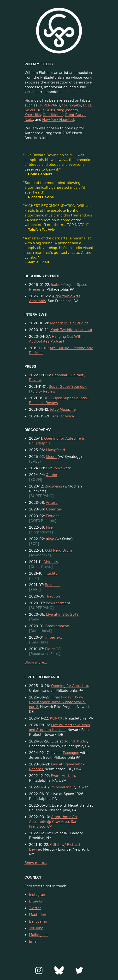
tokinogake (72, 105)
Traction (53, 596)
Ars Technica (63, 416)
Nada (29, 119)
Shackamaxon (57, 626)
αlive (50, 539)
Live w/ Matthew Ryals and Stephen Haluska (59, 727)
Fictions (53, 516)
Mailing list (38, 935)
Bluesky (36, 901)
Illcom (51, 456)
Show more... (36, 662)
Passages (71, 753)
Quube (51, 475)
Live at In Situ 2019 (62, 614)
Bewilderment (58, 603)
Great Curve (75, 115)
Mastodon (38, 914)
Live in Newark (58, 468)
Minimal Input (63, 787)
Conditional (53, 115)
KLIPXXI (57, 718)
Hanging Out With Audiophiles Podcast (56, 339)
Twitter (35, 908)
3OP (40, 110)
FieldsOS (53, 649)
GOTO (50, 110)
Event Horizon (63, 775)
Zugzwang (53, 486)
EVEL (87, 105)
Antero (52, 502)
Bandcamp (38, 921)
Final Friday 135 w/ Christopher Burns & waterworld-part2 (58, 702)
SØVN (30, 110)
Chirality (51, 562)
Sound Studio (75, 741)
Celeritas (54, 509)
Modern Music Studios (69, 323)
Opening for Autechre (70, 686)
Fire (49, 527)
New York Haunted (58, 119)
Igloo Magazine (63, 409)
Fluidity (51, 573)
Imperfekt (54, 637)
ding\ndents (67, 110)
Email (34, 941)
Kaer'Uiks (33, 115)
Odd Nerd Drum (59, 550)
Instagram (38, 894)
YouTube (36, 928)
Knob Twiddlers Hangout (71, 330)
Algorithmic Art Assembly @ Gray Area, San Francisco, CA (53, 821)
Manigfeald (56, 450)
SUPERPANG (49, 105)
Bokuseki (53, 585)
